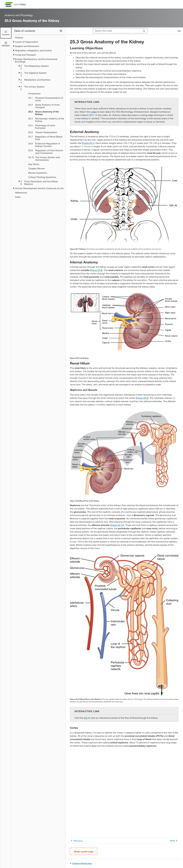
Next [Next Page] (174, 841)
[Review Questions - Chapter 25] (43, 173)
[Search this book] (117, 31)
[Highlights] (6, 44)
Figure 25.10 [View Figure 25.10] (117, 525)
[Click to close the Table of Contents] (6, 33)
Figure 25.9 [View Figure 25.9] (142, 398)
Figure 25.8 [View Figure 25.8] (96, 270)
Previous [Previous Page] (76, 841)
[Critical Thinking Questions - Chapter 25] (43, 177)
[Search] (144, 31)
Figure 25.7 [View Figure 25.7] (88, 143)
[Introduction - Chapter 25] (43, 93)
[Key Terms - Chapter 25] (43, 164)
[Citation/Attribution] (124, 864)
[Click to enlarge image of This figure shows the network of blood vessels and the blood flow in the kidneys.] (124, 454)
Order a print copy (84, 851)
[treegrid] (38, 117)
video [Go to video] (94, 112)
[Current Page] (43, 113)
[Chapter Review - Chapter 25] (43, 168)
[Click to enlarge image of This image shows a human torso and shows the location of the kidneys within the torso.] (124, 206)
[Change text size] (179, 31)
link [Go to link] (86, 718)
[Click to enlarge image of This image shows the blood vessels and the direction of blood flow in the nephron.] (124, 625)
